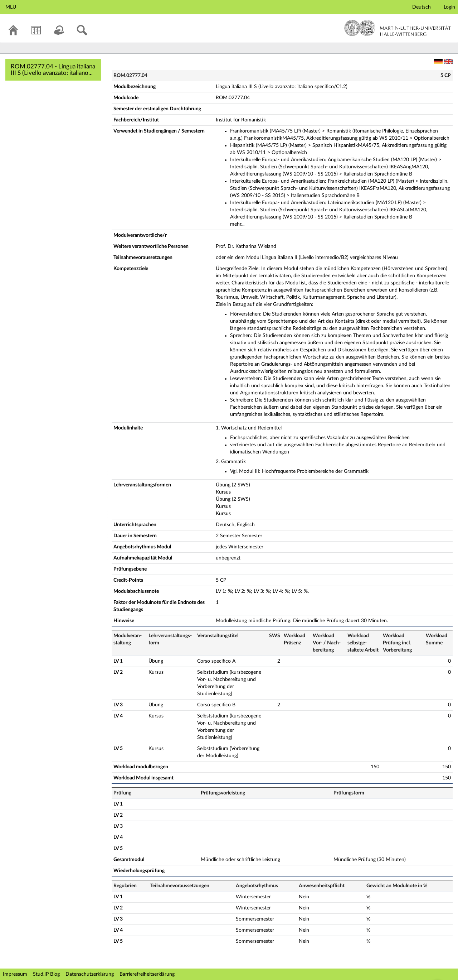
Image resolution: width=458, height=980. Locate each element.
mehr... (237, 224)
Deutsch (422, 7)
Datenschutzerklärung (90, 974)
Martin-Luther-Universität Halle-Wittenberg (398, 28)
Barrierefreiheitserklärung (147, 974)
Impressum (15, 974)
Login (449, 7)
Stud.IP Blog (46, 974)
